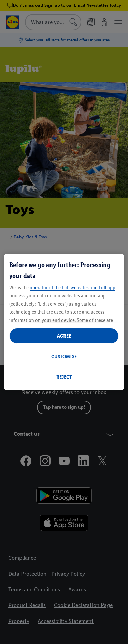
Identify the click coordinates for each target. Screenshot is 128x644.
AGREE (64, 336)
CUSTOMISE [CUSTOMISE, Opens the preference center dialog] (64, 357)
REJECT (64, 377)
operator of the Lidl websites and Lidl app (73, 287)
